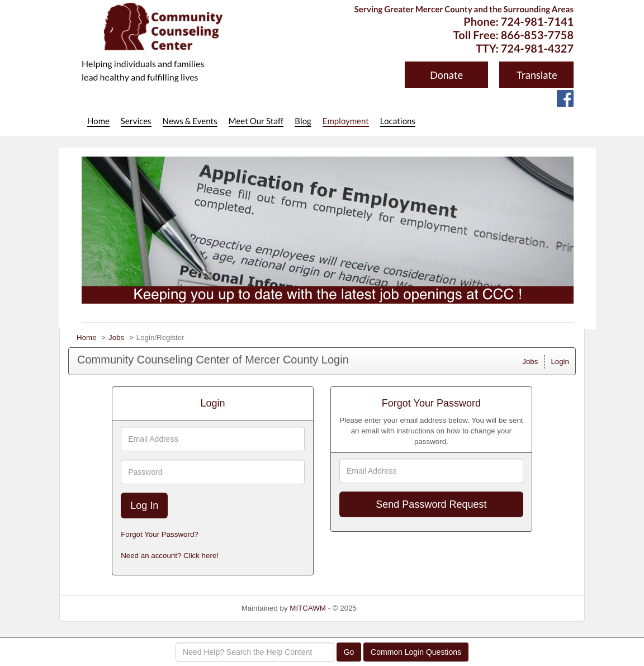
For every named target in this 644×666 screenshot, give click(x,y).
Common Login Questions (416, 652)
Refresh (390, 608)
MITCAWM (308, 608)
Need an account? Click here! (170, 556)
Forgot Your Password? (160, 534)
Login (560, 362)
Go (349, 652)
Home (87, 337)
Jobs (116, 337)
